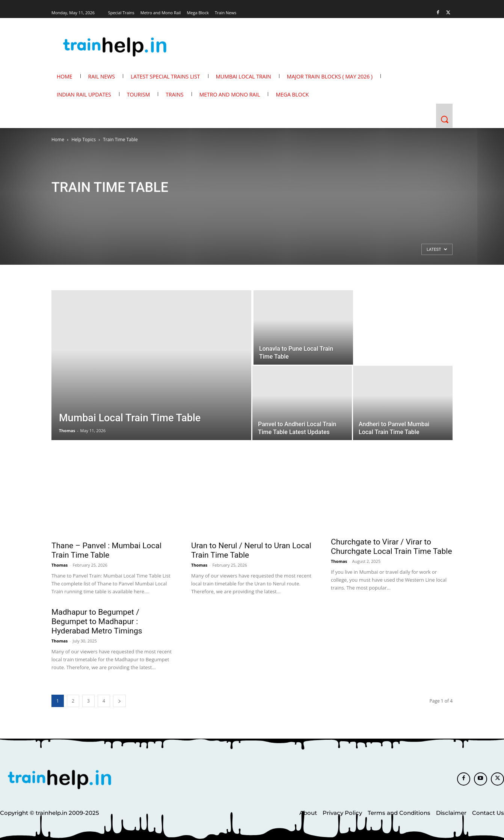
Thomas (67, 431)
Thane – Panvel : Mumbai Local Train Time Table (106, 550)
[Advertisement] (95, 260)
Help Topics (84, 139)
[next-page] (119, 701)
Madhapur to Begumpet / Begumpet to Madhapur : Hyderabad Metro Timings (97, 621)
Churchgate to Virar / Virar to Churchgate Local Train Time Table (392, 547)
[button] (444, 119)
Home (58, 139)
